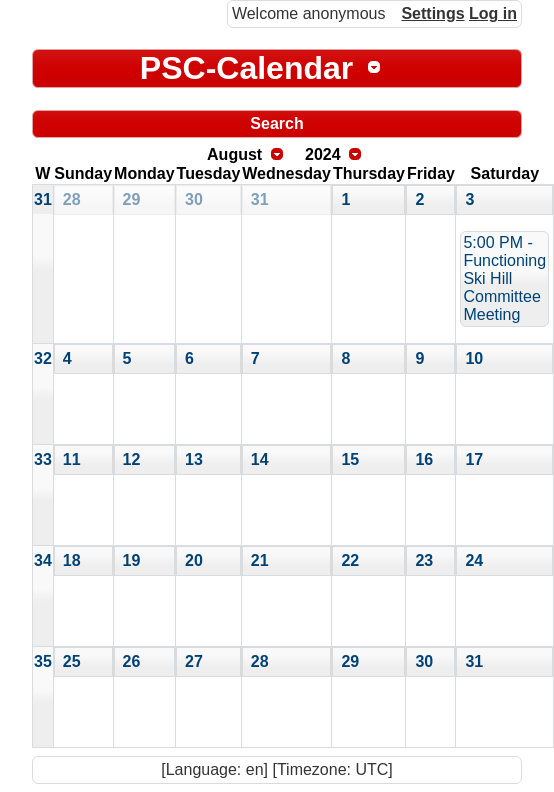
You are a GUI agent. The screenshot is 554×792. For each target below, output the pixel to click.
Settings (432, 13)
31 (43, 199)
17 (474, 459)
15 (350, 459)
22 (350, 560)
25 (72, 661)
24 (474, 560)
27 (194, 661)
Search (276, 123)
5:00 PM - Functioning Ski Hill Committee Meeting (504, 278)
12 (132, 459)
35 (43, 661)
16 (424, 459)
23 (424, 560)
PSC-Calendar (246, 68)
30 (194, 199)
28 (72, 199)
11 (72, 459)
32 (43, 358)
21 (260, 560)
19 (132, 560)
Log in (493, 13)
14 (260, 459)
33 (43, 459)
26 (132, 661)
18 (72, 560)
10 (474, 358)
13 (194, 459)
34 (43, 560)
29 (132, 199)
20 (194, 560)
